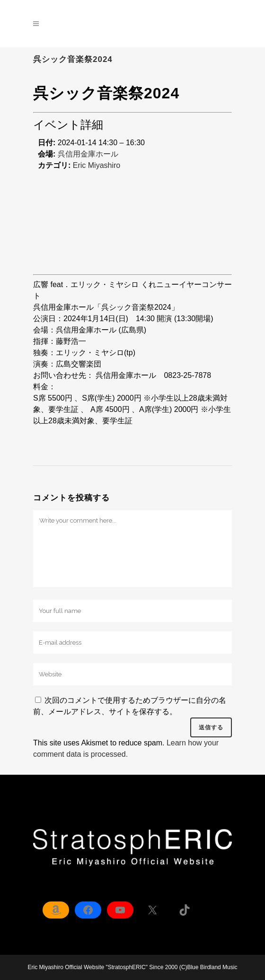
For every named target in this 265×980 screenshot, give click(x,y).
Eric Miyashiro (97, 165)
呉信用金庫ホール (88, 154)
